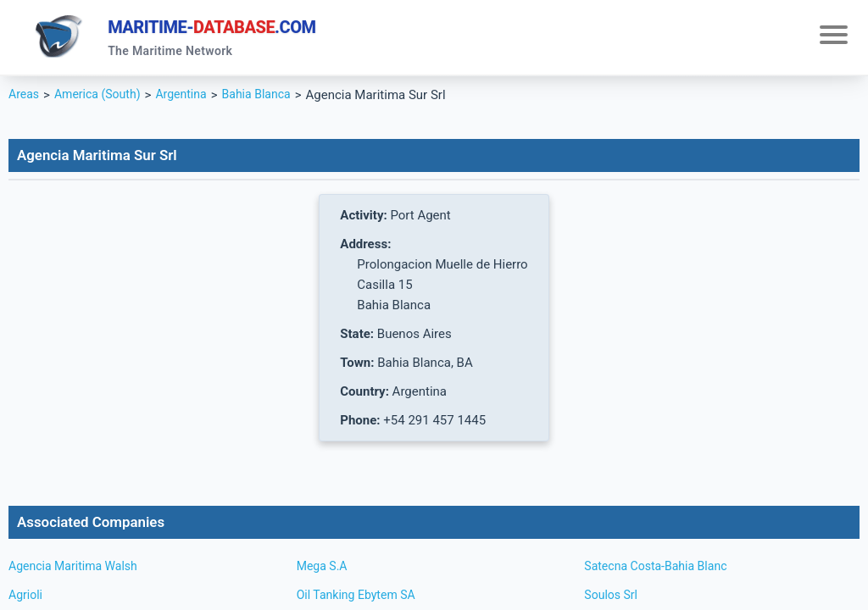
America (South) (102, 98)
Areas (25, 98)
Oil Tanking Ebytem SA (360, 598)
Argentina (191, 98)
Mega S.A (324, 569)
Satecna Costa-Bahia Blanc (660, 569)
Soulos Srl (612, 598)
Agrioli (27, 598)
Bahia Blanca (270, 98)
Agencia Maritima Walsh (77, 569)
